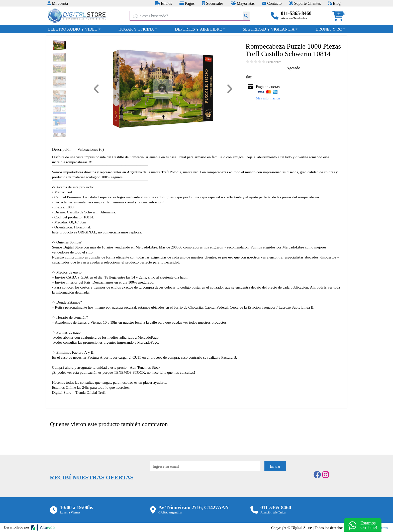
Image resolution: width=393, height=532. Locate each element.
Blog (334, 3)
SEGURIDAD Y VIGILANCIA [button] (269, 29)
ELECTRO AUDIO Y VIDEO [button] (73, 29)
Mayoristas (243, 3)
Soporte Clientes (305, 3)
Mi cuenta (58, 3)
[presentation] (188, 485)
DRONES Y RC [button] (329, 29)
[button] (340, 16)
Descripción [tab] (62, 149)
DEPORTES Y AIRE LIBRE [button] (198, 29)
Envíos (163, 3)
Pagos (187, 3)
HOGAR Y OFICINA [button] (136, 29)
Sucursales (213, 3)
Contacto (272, 3)
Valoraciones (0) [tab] (91, 149)
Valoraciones (273, 62)
